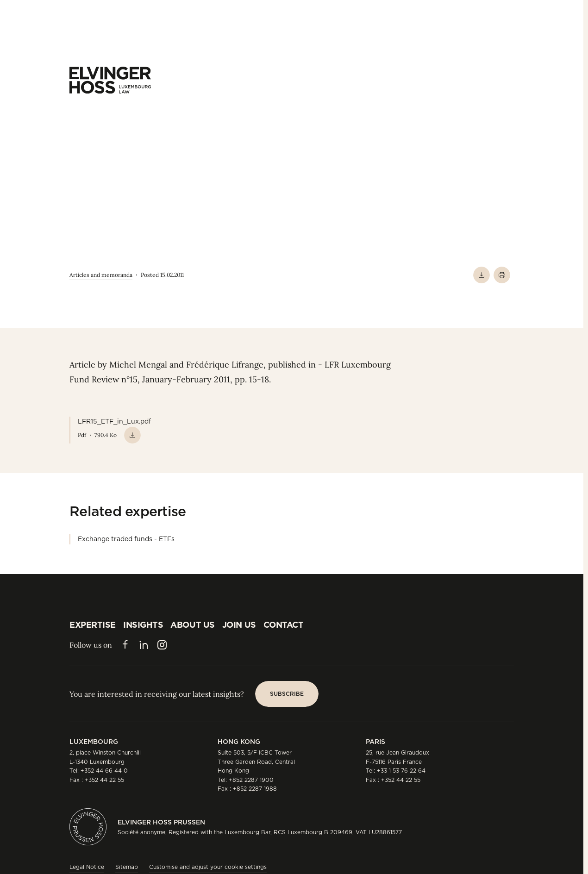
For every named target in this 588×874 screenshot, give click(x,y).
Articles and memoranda (101, 275)
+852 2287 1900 (251, 780)
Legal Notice (87, 867)
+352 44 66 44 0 (104, 771)
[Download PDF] (482, 275)
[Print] (502, 275)
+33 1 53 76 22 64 (401, 771)
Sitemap (127, 867)
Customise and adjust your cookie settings (208, 867)
